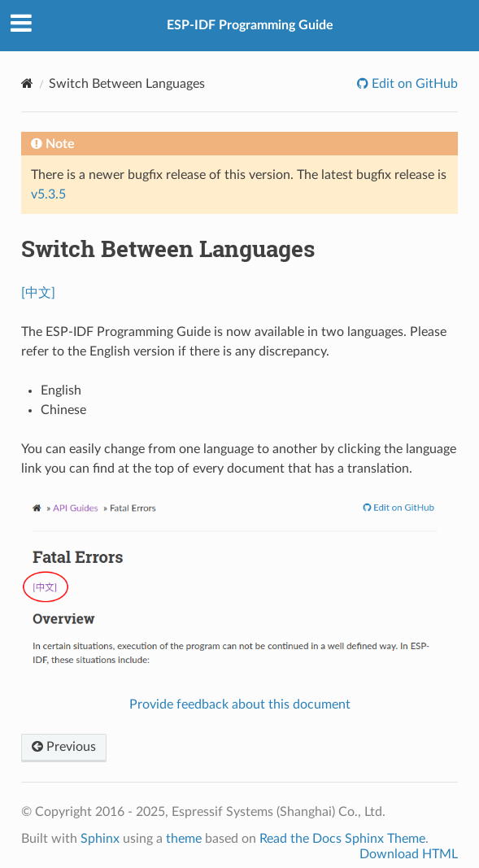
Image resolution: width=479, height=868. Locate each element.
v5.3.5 (48, 194)
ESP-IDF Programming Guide (250, 25)
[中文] (38, 293)
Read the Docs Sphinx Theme (342, 839)
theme (184, 839)
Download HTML (409, 854)
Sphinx (100, 839)
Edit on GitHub (413, 84)
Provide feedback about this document (240, 704)
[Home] (27, 83)
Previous (64, 747)
